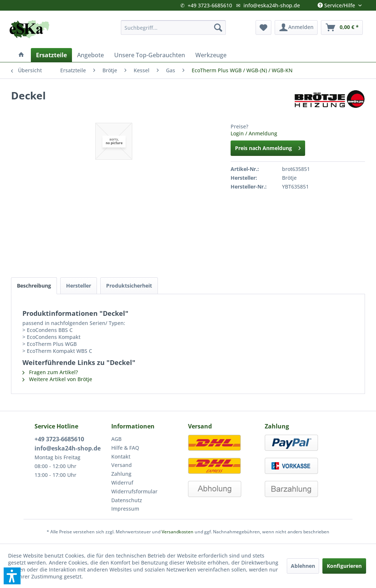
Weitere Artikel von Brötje (57, 379)
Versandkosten (178, 532)
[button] (12, 576)
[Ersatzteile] (51, 55)
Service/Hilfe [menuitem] (337, 4)
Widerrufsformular (134, 491)
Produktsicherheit (129, 286)
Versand (122, 465)
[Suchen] (218, 28)
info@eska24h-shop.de (272, 5)
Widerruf (122, 483)
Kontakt (121, 456)
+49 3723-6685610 (210, 5)
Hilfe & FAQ (125, 448)
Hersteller (79, 286)
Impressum (125, 509)
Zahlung (121, 474)
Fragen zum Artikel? (50, 372)
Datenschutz (127, 500)
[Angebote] (91, 55)
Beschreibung (34, 286)
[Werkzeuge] (211, 55)
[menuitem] (173, 28)
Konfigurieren (344, 566)
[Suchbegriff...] (173, 28)
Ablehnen (303, 566)
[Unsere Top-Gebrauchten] (150, 55)
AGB (116, 439)
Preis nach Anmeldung (268, 147)
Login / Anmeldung (254, 133)
